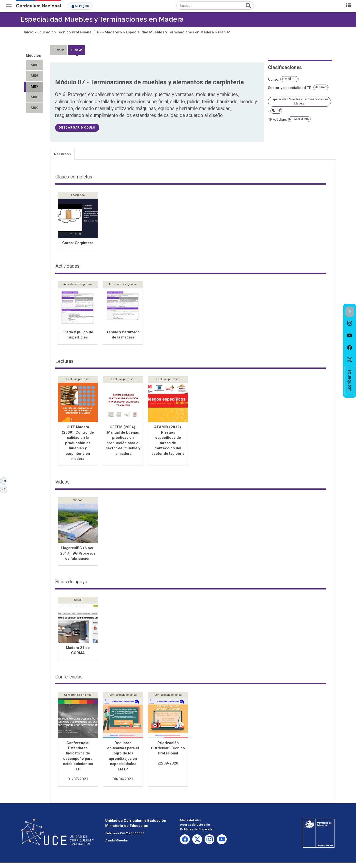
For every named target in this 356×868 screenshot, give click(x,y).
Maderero (113, 32)
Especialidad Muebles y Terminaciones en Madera (102, 19)
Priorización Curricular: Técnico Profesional (168, 749)
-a (5, 489)
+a (5, 481)
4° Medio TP (289, 79)
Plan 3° (59, 50)
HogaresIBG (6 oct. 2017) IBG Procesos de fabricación (78, 554)
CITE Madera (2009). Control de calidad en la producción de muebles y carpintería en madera (78, 443)
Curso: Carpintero (78, 243)
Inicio (29, 32)
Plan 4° (224, 32)
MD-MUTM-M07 (299, 119)
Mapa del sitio (190, 821)
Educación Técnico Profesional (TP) (69, 32)
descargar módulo (77, 128)
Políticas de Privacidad (197, 830)
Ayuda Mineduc (117, 841)
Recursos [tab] (62, 154)
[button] (350, 312)
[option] (350, 323)
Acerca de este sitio (195, 825)
